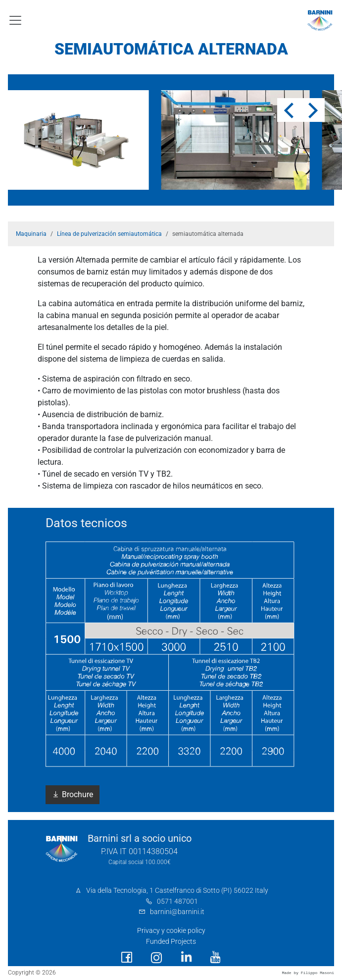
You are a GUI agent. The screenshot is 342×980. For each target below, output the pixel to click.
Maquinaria (31, 234)
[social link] (127, 957)
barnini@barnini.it (177, 912)
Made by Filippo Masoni (308, 973)
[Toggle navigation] (15, 20)
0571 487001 (177, 901)
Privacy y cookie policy (171, 931)
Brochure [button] (73, 794)
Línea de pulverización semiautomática (109, 234)
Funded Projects (171, 942)
